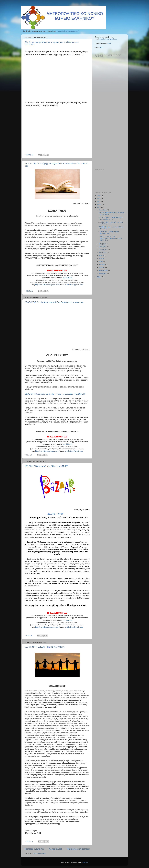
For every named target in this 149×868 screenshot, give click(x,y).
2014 (99, 202)
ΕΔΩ (109, 43)
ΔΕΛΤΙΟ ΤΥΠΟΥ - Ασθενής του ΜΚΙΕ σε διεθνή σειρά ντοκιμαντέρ (54, 302)
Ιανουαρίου (103, 273)
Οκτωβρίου (103, 247)
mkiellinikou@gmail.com (108, 39)
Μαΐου (101, 261)
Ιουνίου (101, 259)
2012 (99, 207)
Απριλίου (102, 264)
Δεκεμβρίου (103, 210)
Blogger (85, 862)
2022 (99, 199)
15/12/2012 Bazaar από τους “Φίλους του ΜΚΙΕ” (46, 466)
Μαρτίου (102, 267)
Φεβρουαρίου (104, 270)
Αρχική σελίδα (56, 849)
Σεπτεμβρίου (103, 250)
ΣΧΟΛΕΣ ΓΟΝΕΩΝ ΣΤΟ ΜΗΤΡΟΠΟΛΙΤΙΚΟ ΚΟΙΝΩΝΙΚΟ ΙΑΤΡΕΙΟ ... (110, 238)
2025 (99, 196)
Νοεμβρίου (103, 244)
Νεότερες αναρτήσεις (34, 849)
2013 (99, 204)
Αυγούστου (103, 253)
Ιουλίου (101, 256)
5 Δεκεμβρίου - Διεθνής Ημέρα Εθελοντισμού (45, 647)
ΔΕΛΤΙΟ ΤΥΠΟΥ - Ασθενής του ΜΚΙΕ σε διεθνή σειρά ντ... (111, 223)
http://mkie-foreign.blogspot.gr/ (67, 31)
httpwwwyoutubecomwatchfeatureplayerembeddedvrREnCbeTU (55, 394)
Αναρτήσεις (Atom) (40, 853)
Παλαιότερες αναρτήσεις (78, 849)
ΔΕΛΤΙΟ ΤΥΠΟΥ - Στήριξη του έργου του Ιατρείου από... (111, 218)
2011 (99, 277)
